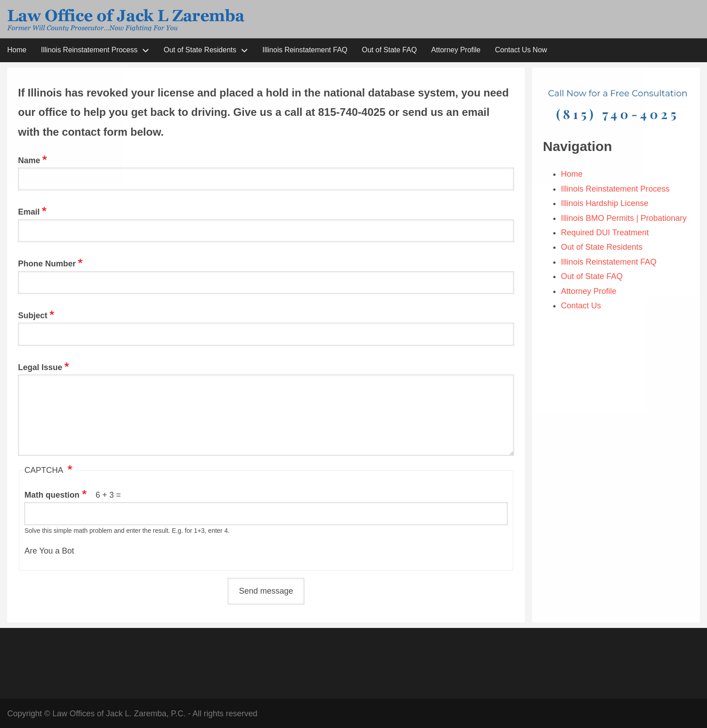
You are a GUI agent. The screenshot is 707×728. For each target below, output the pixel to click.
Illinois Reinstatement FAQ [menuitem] (305, 50)
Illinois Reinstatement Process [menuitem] (89, 50)
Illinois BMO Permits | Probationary (624, 218)
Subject (33, 316)
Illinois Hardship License (606, 203)
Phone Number (47, 264)
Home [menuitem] (17, 50)
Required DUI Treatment (606, 233)
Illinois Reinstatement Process (615, 189)
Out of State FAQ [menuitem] (390, 50)
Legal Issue (40, 367)
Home (573, 174)
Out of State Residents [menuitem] (200, 50)
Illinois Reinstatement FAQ (610, 262)
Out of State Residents (602, 247)
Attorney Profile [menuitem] (456, 50)
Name (29, 160)
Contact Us (581, 306)
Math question (52, 495)
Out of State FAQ (593, 276)
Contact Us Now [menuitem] (521, 50)
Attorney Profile (590, 291)
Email (29, 212)
